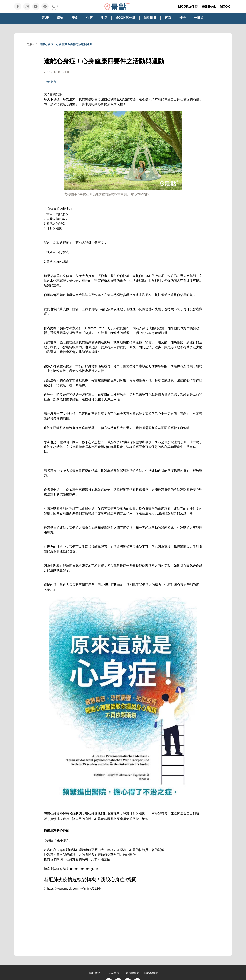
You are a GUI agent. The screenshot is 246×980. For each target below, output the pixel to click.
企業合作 (114, 973)
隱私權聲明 (151, 973)
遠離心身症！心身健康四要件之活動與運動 (66, 44)
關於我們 (95, 973)
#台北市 (51, 82)
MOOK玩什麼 (188, 6)
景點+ (31, 44)
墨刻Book (209, 6)
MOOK (225, 6)
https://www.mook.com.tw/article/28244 (74, 888)
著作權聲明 (133, 973)
